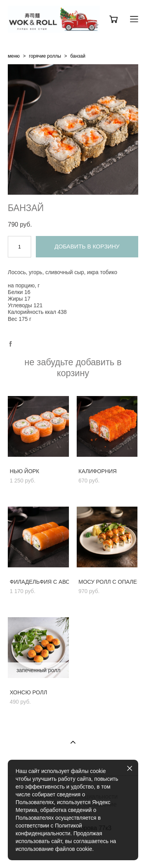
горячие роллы (45, 56)
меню (14, 56)
